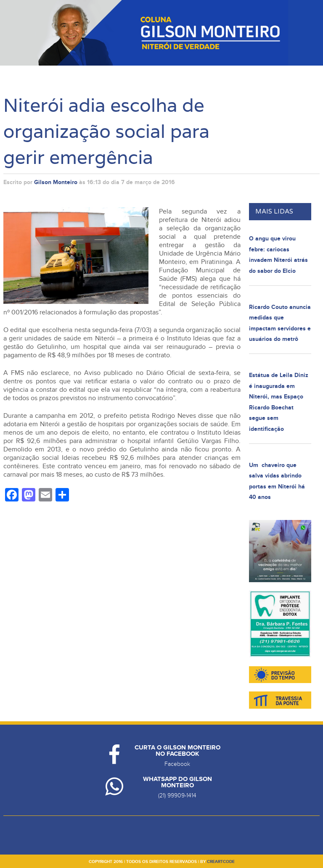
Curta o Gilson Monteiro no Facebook (177, 751)
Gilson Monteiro (56, 182)
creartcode (221, 862)
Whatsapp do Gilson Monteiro (177, 782)
